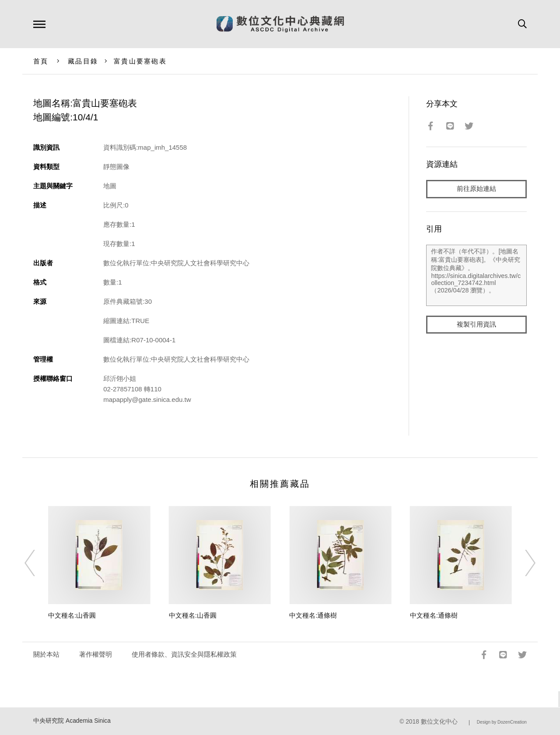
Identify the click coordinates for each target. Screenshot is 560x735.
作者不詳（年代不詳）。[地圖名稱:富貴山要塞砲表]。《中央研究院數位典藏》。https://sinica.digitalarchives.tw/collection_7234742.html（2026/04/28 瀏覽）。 (476, 275)
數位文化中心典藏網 (280, 24)
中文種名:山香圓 (72, 615)
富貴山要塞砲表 (140, 61)
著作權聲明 (96, 654)
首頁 (41, 61)
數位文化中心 (439, 722)
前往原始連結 (476, 189)
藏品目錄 (83, 61)
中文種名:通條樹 (313, 615)
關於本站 (46, 654)
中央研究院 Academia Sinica (72, 721)
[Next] (522, 563)
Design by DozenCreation (502, 722)
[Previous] (38, 563)
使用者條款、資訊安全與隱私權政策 (184, 654)
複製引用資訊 (476, 325)
